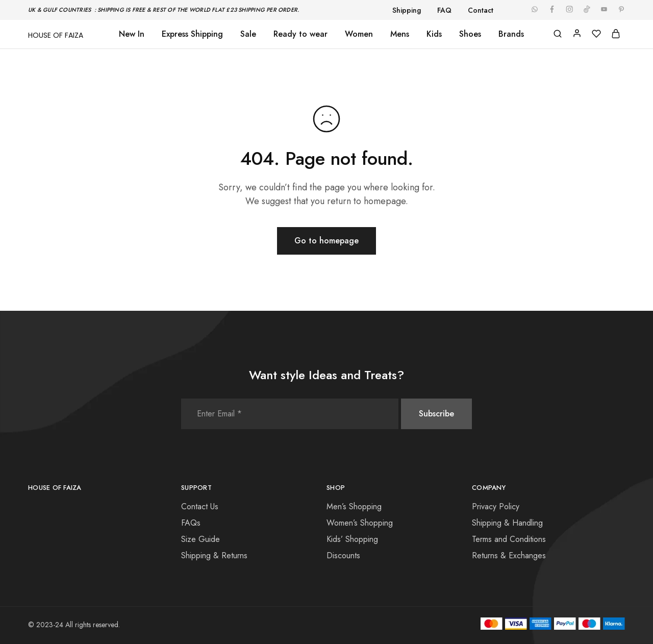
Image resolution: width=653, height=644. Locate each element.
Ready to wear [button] (300, 34)
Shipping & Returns (214, 555)
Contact (481, 10)
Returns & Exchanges (509, 555)
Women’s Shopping (360, 523)
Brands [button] (511, 34)
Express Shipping (192, 34)
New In (132, 34)
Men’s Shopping (354, 506)
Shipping (407, 10)
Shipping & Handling (507, 523)
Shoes (470, 34)
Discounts (343, 555)
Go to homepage (326, 241)
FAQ (444, 10)
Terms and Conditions (509, 539)
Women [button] (359, 34)
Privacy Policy (496, 506)
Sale (248, 34)
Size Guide (200, 539)
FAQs (191, 523)
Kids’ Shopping (352, 539)
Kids (434, 34)
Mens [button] (400, 34)
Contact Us (200, 506)
